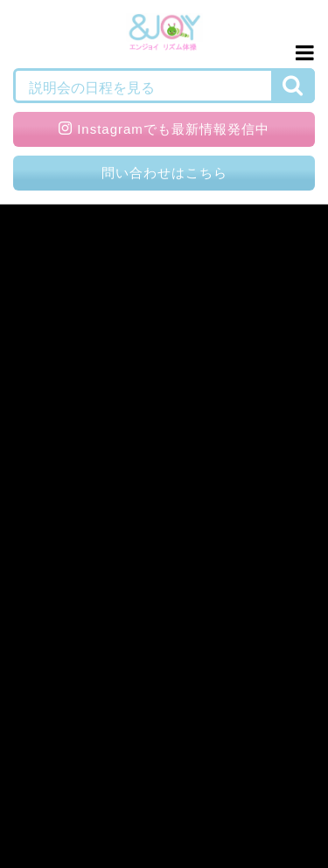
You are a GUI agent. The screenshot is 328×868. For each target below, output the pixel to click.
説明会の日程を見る (92, 88)
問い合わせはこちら (164, 173)
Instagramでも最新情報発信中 (164, 129)
